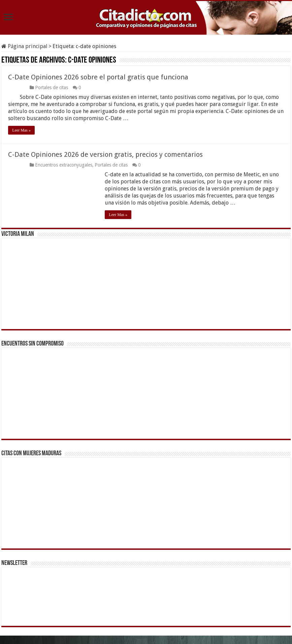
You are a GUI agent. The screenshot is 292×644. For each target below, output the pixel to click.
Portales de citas (52, 87)
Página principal (24, 46)
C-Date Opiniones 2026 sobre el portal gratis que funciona (98, 77)
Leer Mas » (21, 130)
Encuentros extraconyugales (64, 165)
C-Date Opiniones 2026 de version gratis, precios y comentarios (105, 154)
